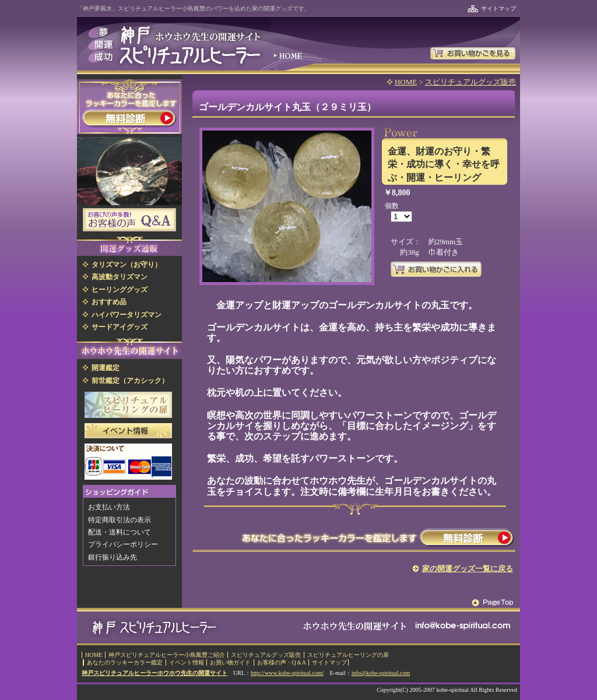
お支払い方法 (109, 507)
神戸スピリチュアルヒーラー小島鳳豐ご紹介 (167, 655)
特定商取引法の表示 (120, 520)
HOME (406, 82)
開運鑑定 (106, 368)
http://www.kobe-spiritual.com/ (287, 673)
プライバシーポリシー (123, 544)
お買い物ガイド (230, 662)
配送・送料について (120, 532)
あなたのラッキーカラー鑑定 (125, 662)
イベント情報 (187, 662)
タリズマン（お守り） (127, 265)
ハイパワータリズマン (127, 315)
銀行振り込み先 (113, 557)
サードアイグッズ (120, 327)
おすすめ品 (109, 302)
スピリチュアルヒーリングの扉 (348, 655)
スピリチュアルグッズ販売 (470, 82)
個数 (392, 206)
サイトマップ (498, 8)
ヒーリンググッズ (120, 290)
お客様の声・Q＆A (282, 662)
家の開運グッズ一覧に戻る (468, 569)
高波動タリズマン (120, 277)
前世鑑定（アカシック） (130, 381)
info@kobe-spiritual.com (381, 673)
